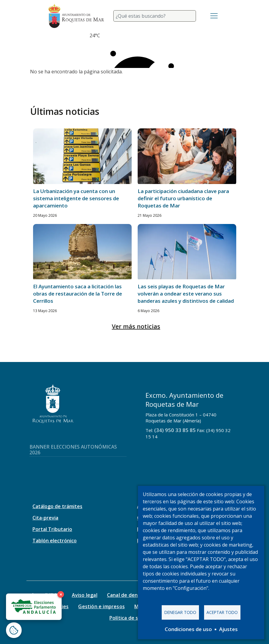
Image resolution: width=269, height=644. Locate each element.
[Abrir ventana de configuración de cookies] (14, 630)
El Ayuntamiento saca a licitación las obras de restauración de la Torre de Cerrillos (78, 294)
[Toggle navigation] (214, 16)
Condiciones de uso (188, 629)
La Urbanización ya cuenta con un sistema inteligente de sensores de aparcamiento (76, 198)
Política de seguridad (134, 618)
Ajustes (228, 629)
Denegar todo (180, 612)
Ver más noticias (136, 326)
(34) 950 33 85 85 (175, 430)
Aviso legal (85, 595)
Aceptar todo (222, 612)
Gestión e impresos (101, 606)
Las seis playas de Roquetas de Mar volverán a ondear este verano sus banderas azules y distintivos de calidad (186, 294)
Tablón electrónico (55, 541)
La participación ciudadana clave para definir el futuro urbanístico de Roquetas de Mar (183, 198)
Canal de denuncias (130, 595)
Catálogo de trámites (57, 506)
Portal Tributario (52, 529)
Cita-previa (45, 518)
